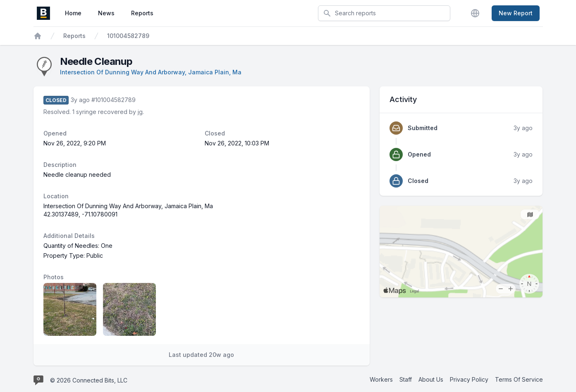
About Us (431, 379)
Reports (142, 13)
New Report (516, 13)
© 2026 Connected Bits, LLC (89, 380)
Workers (381, 379)
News (106, 13)
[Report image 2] (129, 309)
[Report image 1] (70, 309)
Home (73, 13)
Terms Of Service (519, 379)
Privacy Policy (469, 379)
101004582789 (128, 36)
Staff (406, 379)
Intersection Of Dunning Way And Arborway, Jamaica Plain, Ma (151, 72)
